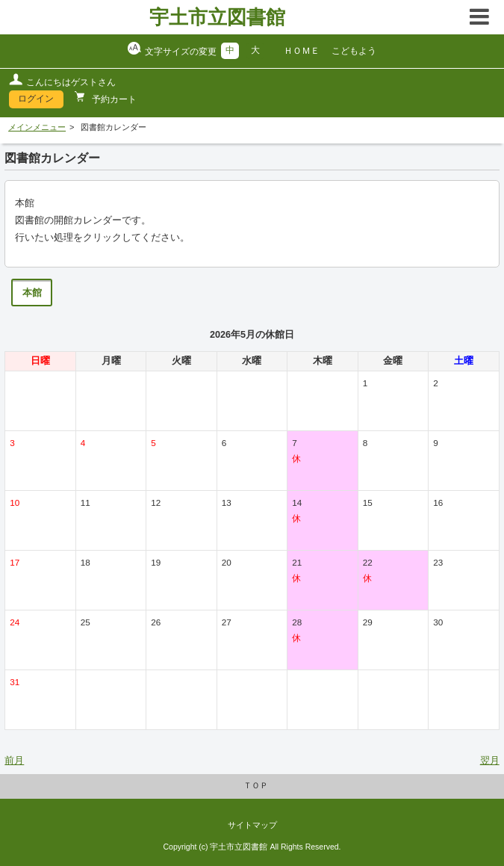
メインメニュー (37, 127)
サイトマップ (252, 825)
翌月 (490, 761)
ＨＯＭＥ (302, 51)
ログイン (36, 99)
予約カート (113, 99)
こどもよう (354, 51)
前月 (14, 761)
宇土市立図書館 (217, 17)
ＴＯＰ (256, 785)
